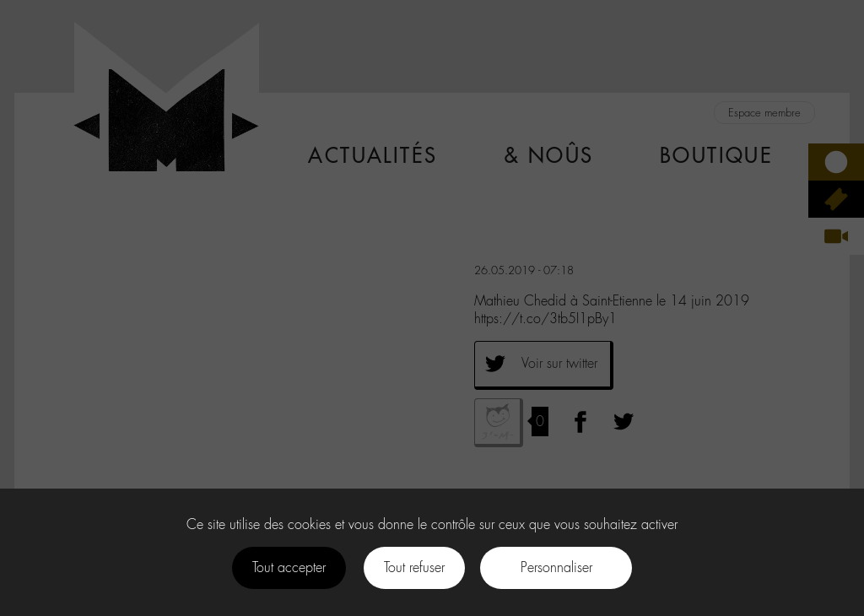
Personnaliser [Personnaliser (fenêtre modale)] (556, 567)
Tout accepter (289, 567)
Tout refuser (414, 567)
